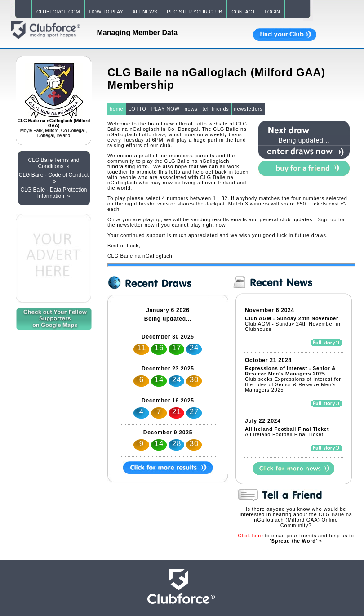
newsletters (249, 109)
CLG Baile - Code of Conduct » (54, 178)
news (191, 109)
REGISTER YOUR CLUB (194, 12)
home (117, 109)
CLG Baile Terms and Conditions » (54, 163)
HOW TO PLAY (106, 12)
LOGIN (272, 12)
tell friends (215, 109)
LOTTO (137, 109)
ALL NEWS (145, 12)
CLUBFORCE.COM (58, 12)
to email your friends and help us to (296, 538)
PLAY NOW (166, 109)
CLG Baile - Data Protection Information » (53, 193)
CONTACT (243, 12)
